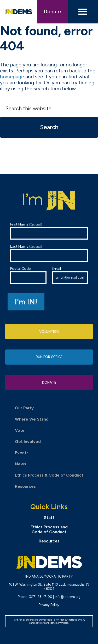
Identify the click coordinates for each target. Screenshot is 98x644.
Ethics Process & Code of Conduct (49, 475)
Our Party (24, 408)
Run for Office (49, 357)
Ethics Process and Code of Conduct (49, 529)
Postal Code (28, 275)
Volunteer (49, 332)
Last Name (49, 253)
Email (70, 275)
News (21, 464)
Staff (49, 518)
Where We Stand (32, 419)
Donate (52, 12)
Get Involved (28, 442)
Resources (25, 486)
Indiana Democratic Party (19, 12)
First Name (49, 231)
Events (22, 453)
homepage (12, 77)
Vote (20, 430)
